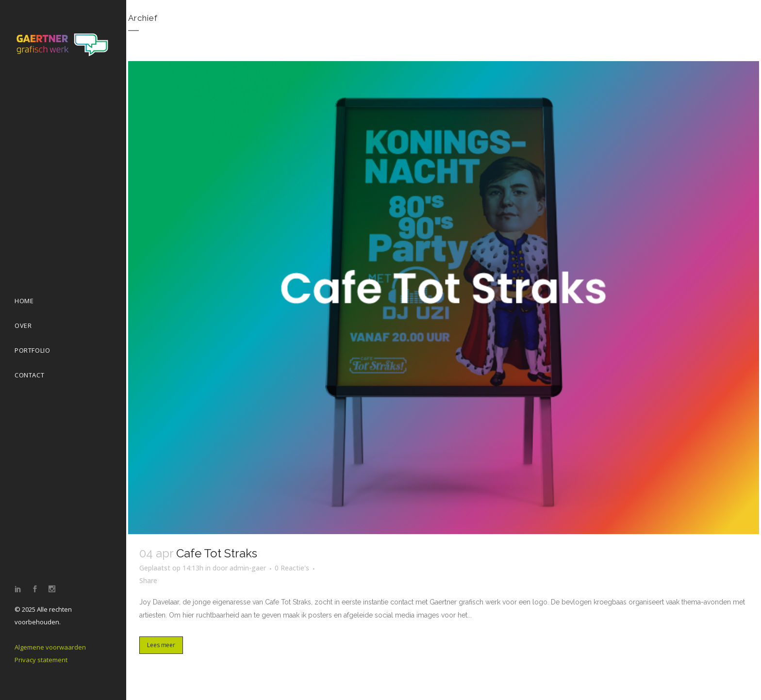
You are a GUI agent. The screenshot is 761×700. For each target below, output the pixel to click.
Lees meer (161, 645)
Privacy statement (41, 660)
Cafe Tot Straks (217, 553)
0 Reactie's (292, 568)
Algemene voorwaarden (50, 647)
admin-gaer (248, 568)
